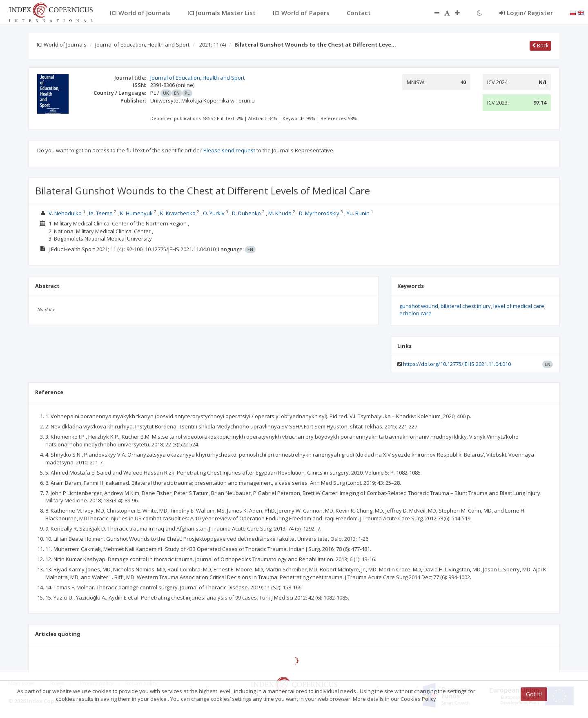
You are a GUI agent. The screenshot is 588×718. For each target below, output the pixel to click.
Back (540, 45)
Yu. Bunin (358, 213)
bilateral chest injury (466, 306)
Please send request (229, 150)
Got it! (534, 694)
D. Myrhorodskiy (319, 213)
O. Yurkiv (214, 213)
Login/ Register (526, 13)
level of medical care (519, 306)
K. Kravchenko (178, 213)
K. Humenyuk (136, 213)
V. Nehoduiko (65, 213)
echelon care (415, 313)
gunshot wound (419, 306)
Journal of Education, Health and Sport (142, 45)
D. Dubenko (246, 213)
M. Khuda (280, 213)
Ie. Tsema (101, 213)
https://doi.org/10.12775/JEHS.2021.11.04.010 (457, 364)
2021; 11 (213, 45)
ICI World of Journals (62, 45)
